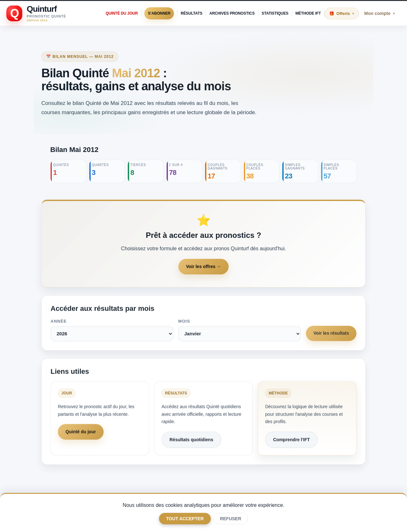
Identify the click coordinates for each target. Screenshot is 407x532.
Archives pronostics (232, 13)
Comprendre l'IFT (291, 441)
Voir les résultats (331, 335)
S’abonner (159, 13)
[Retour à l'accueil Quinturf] (36, 13)
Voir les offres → (203, 266)
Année (59, 322)
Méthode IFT (308, 13)
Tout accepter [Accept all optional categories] (185, 519)
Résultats (191, 13)
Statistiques (275, 13)
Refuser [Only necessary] (231, 519)
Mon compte (380, 13)
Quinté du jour (122, 13)
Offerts (345, 14)
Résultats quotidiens (191, 441)
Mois (184, 322)
